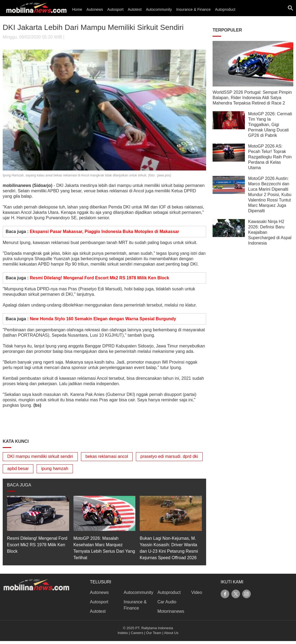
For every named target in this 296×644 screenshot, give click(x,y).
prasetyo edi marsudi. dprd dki (169, 456)
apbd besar (18, 469)
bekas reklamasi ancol (107, 456)
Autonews (95, 9)
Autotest (135, 9)
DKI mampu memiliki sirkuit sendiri (40, 456)
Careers (137, 633)
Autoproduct (225, 9)
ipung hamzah (55, 469)
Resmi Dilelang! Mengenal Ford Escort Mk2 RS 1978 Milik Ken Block (99, 278)
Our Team (154, 633)
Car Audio (167, 602)
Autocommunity (159, 9)
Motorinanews (171, 611)
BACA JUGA (19, 485)
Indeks (123, 633)
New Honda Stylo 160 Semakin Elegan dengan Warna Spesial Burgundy (103, 319)
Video (197, 592)
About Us (171, 633)
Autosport (115, 9)
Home (77, 9)
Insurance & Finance (193, 9)
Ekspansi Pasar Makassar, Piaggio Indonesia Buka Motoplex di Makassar (105, 232)
